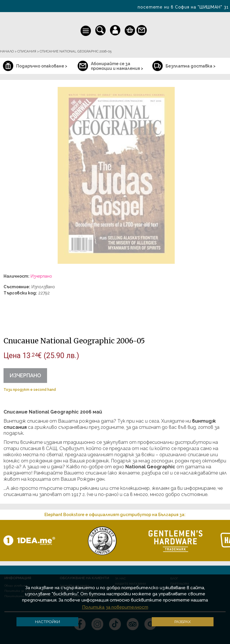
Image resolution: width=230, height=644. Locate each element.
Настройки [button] (47, 622)
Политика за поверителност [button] (115, 607)
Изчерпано (25, 375)
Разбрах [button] (183, 622)
